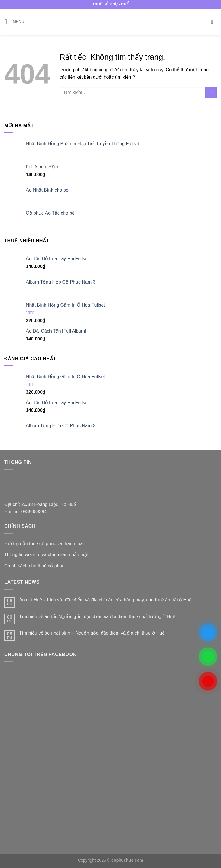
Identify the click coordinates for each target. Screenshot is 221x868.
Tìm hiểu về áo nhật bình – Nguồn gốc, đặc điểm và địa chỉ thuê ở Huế (92, 633)
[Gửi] (211, 92)
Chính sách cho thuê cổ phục (34, 566)
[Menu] (14, 21)
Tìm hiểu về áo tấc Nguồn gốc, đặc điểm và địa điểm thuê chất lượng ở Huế (97, 617)
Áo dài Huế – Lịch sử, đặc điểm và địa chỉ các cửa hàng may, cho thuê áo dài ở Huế (105, 600)
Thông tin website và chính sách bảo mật (46, 555)
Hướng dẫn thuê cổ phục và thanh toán (45, 544)
